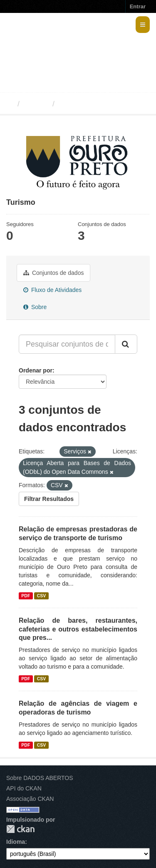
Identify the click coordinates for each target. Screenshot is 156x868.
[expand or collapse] (143, 25)
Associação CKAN (30, 799)
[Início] (10, 104)
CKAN (20, 829)
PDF (26, 596)
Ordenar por (36, 370)
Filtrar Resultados (49, 499)
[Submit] (126, 344)
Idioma (16, 842)
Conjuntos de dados (53, 273)
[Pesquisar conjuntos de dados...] (67, 344)
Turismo (73, 104)
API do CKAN (24, 788)
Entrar (138, 6)
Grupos (36, 104)
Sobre (35, 307)
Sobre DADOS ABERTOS (40, 778)
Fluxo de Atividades (52, 290)
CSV (42, 596)
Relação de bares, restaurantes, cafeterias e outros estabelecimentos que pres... (78, 629)
